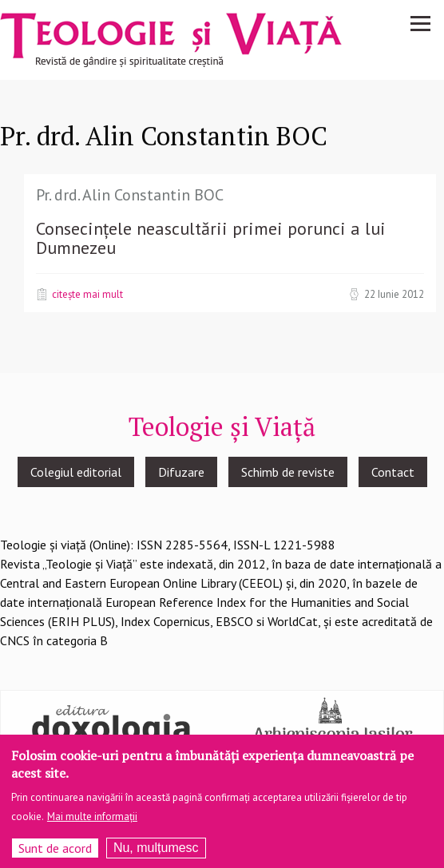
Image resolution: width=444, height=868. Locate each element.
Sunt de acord (55, 855)
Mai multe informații (92, 824)
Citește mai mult (87, 294)
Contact (393, 472)
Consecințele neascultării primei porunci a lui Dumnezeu (211, 238)
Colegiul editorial (76, 472)
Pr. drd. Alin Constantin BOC (130, 195)
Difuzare (181, 472)
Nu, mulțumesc (156, 855)
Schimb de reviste (288, 472)
